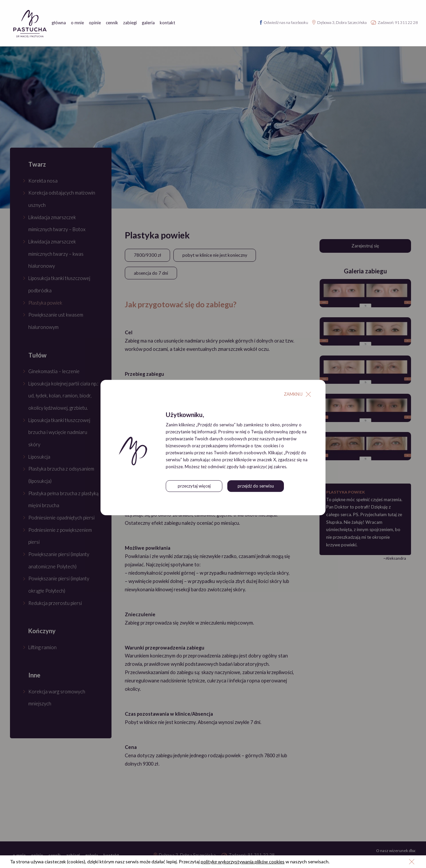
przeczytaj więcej (194, 486)
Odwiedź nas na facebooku (286, 22)
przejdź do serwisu (256, 486)
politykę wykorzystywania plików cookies (246, 862)
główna (59, 23)
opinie (95, 23)
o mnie (77, 23)
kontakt (167, 23)
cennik (112, 23)
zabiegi (130, 23)
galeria (148, 23)
